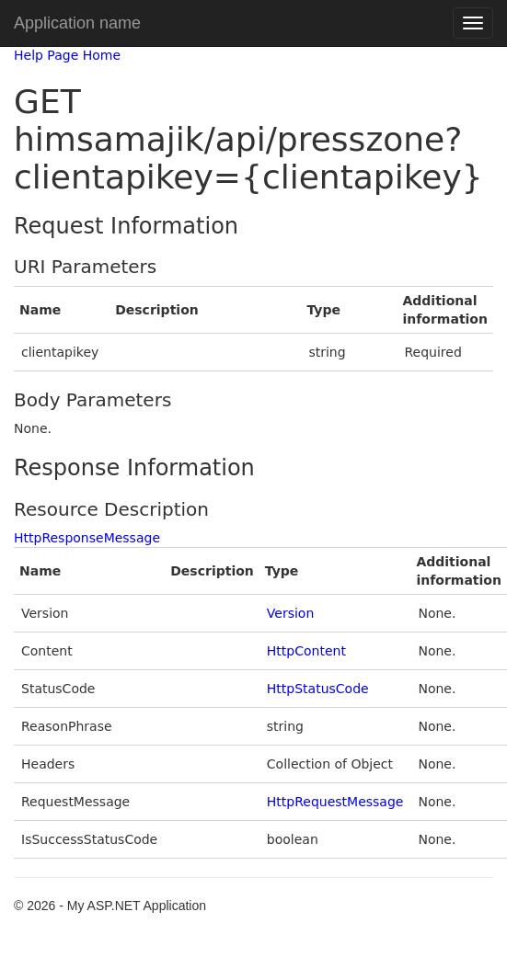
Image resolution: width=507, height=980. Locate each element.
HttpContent (306, 651)
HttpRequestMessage (335, 802)
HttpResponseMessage (87, 538)
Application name (77, 23)
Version (290, 613)
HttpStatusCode (318, 689)
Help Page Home (67, 55)
